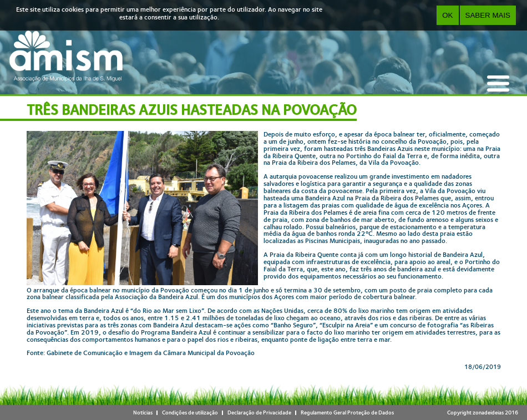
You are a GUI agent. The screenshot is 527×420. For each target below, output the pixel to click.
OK (447, 15)
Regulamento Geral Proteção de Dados (347, 413)
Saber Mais (488, 15)
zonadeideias (488, 413)
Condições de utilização (190, 413)
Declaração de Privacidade (259, 413)
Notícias (143, 413)
